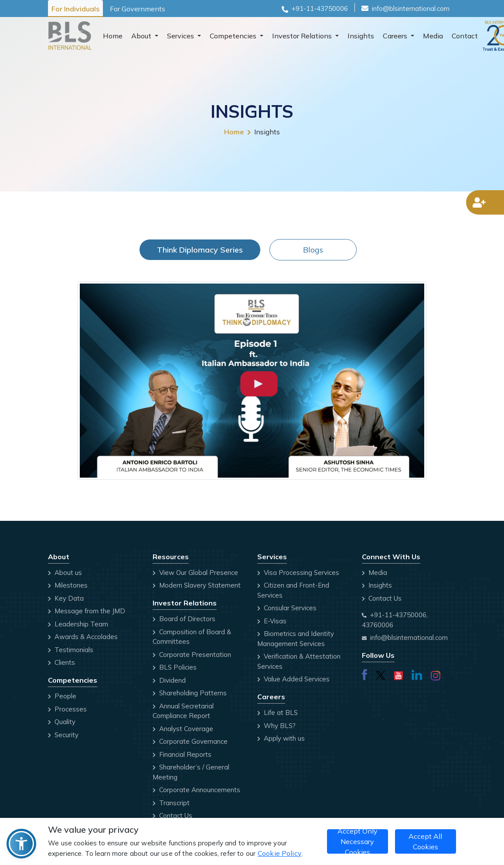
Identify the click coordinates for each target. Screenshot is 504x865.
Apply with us (281, 738)
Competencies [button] (234, 36)
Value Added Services (293, 679)
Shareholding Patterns (190, 693)
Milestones (68, 585)
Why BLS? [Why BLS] (276, 726)
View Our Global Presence (195, 573)
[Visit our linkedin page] (417, 674)
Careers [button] (396, 36)
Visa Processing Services (298, 573)
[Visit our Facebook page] (364, 674)
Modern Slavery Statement (197, 585)
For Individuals (75, 9)
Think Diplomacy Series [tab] (200, 250)
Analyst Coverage (183, 729)
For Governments (138, 9)
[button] (21, 844)
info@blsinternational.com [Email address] (409, 638)
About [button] (142, 36)
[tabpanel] (252, 382)
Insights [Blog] (377, 585)
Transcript (171, 803)
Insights (361, 36)
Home (113, 36)
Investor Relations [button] (303, 36)
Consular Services (287, 608)
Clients (61, 662)
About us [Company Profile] (65, 573)
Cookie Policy (280, 853)
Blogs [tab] (313, 250)
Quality (62, 722)
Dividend (169, 680)
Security (63, 735)
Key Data (66, 598)
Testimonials (71, 650)
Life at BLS (278, 713)
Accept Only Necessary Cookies (358, 841)
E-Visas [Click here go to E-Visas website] (272, 621)
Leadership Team (78, 624)
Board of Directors (184, 619)
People (62, 696)
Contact (465, 36)
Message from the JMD (87, 611)
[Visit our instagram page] (436, 674)
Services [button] (181, 36)
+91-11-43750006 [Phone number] (320, 9)
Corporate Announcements (196, 790)
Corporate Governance (190, 741)
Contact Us (172, 815)
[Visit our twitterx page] (381, 674)
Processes (67, 709)
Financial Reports (182, 754)
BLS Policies (175, 667)
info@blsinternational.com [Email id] (411, 9)
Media (433, 36)
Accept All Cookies (425, 841)
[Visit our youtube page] (398, 674)
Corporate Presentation (192, 655)
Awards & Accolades (83, 637)
